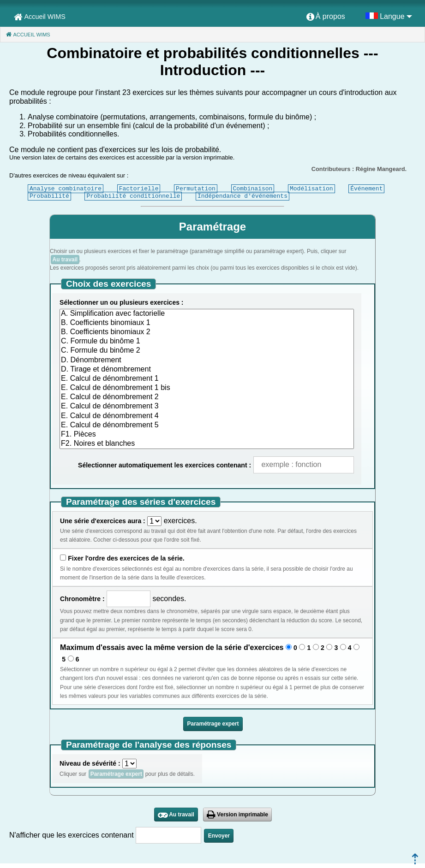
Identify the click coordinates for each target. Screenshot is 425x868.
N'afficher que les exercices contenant (72, 835)
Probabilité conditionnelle (133, 196)
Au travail (65, 260)
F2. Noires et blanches (207, 444)
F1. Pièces (207, 435)
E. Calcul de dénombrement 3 (207, 407)
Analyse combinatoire (66, 189)
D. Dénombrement (207, 360)
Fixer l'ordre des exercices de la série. (126, 558)
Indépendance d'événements (242, 196)
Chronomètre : (82, 599)
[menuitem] (326, 17)
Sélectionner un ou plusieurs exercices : (121, 302)
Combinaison (253, 189)
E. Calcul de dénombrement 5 (207, 425)
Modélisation (311, 189)
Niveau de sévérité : (90, 763)
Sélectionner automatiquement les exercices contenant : (165, 465)
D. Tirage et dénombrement (207, 370)
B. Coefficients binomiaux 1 (207, 323)
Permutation (196, 189)
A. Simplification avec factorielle (207, 314)
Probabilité (49, 196)
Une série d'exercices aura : (103, 521)
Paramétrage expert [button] (213, 724)
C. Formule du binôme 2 (207, 351)
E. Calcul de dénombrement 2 (207, 397)
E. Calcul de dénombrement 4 (207, 416)
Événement (366, 189)
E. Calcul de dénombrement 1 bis (207, 388)
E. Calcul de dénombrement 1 (207, 379)
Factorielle (139, 189)
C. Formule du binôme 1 (207, 342)
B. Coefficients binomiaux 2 (207, 332)
